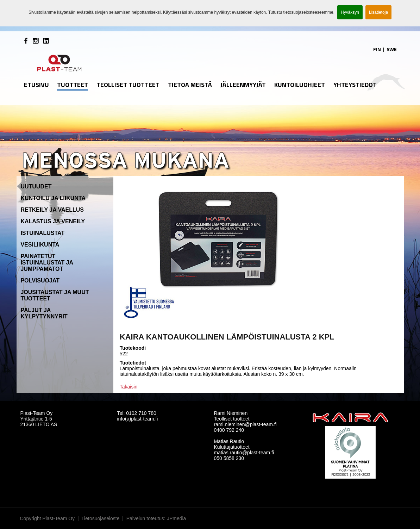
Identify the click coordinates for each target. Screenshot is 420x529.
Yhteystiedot (355, 85)
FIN (377, 49)
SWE (392, 49)
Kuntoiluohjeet (300, 85)
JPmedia (176, 518)
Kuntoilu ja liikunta (53, 198)
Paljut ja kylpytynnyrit (44, 313)
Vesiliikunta (40, 245)
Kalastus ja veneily (53, 221)
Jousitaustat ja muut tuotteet (55, 295)
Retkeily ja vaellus (52, 210)
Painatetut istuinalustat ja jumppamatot (47, 263)
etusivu (36, 85)
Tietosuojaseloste (100, 518)
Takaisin (129, 387)
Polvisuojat (40, 281)
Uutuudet (36, 186)
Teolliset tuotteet (128, 85)
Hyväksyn (350, 12)
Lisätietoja (378, 12)
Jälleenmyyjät (243, 85)
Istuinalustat (42, 233)
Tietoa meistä (190, 85)
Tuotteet (73, 85)
